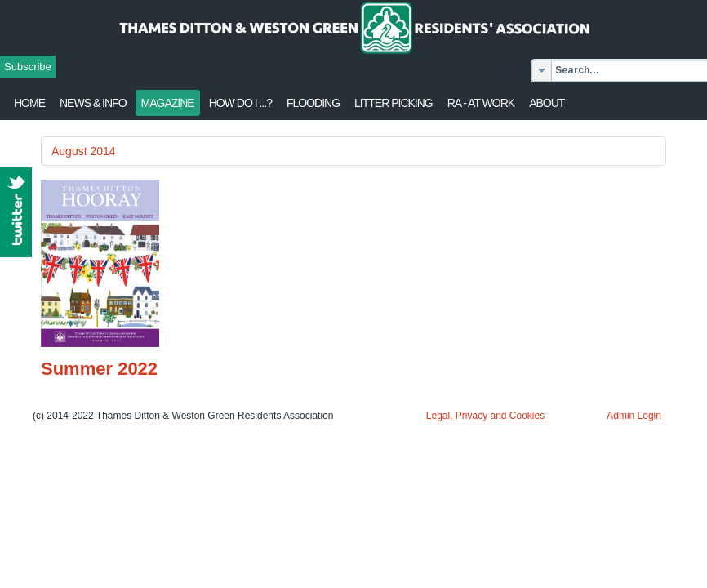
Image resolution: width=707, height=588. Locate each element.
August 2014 (84, 151)
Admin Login (634, 416)
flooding (313, 103)
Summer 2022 (99, 369)
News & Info (93, 103)
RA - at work (481, 103)
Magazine (168, 103)
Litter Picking (394, 103)
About (547, 103)
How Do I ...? (240, 103)
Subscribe (28, 67)
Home (29, 103)
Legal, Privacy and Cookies (485, 416)
